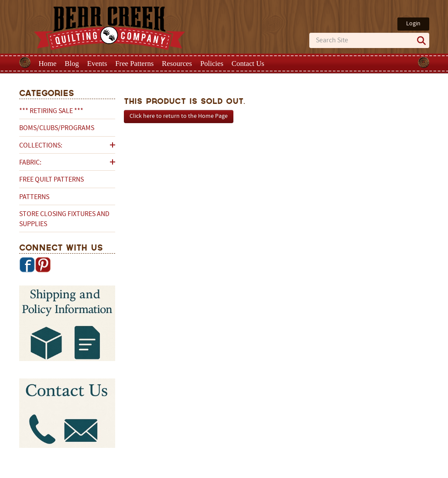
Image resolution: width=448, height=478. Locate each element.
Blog (72, 64)
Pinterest (43, 265)
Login (413, 24)
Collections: (41, 146)
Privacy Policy (293, 471)
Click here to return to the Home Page (179, 116)
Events (97, 64)
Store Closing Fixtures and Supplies (64, 219)
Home (48, 64)
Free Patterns (134, 64)
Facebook (27, 265)
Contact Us (248, 64)
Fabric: (30, 163)
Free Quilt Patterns (51, 180)
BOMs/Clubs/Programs (57, 128)
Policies (212, 64)
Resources (177, 64)
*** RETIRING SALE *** (51, 111)
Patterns (34, 197)
